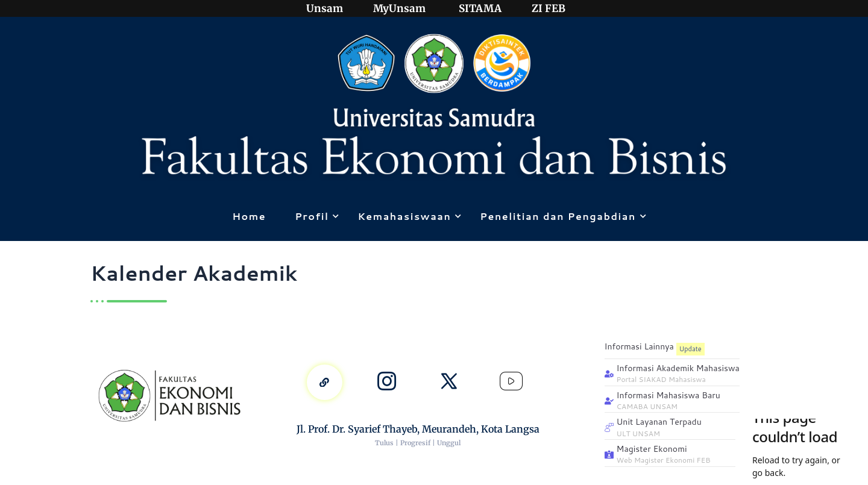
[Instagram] (386, 382)
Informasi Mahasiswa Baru (668, 396)
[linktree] (324, 382)
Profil (314, 216)
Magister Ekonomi (652, 449)
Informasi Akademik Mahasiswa (678, 368)
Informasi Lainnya (639, 347)
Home (249, 216)
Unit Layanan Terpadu (659, 422)
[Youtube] (512, 382)
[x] (449, 382)
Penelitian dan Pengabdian (560, 216)
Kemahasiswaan (406, 216)
